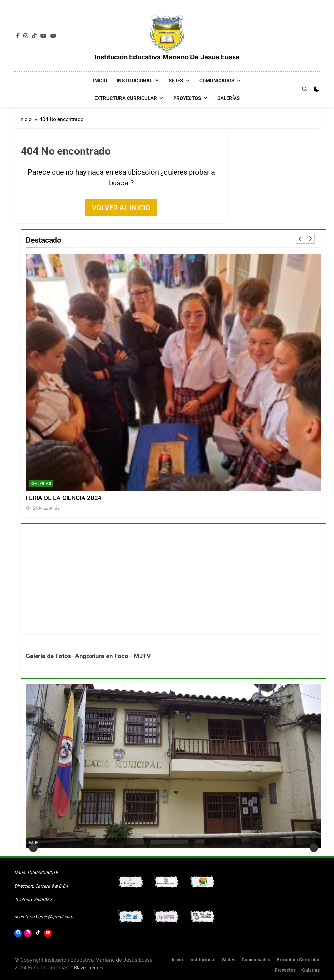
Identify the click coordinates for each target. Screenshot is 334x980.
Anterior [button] (33, 848)
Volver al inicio (121, 207)
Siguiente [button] (314, 848)
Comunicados (217, 81)
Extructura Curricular (126, 98)
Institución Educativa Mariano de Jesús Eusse (167, 57)
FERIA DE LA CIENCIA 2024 (64, 498)
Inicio (100, 81)
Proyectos (187, 98)
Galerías (228, 98)
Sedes (176, 81)
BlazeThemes (89, 967)
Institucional (135, 81)
